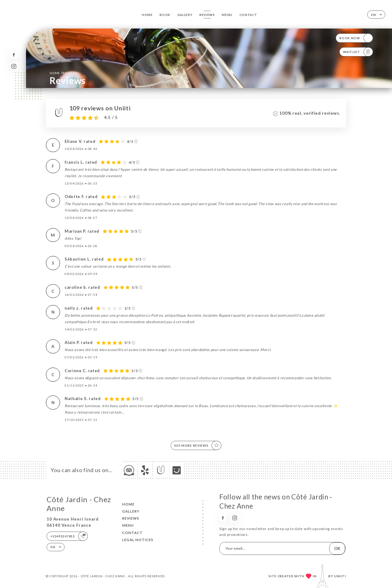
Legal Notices (138, 540)
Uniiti (340, 576)
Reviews (207, 15)
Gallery (185, 15)
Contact (248, 15)
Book (165, 15)
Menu (227, 15)
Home (147, 15)
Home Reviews (64, 73)
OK (337, 548)
